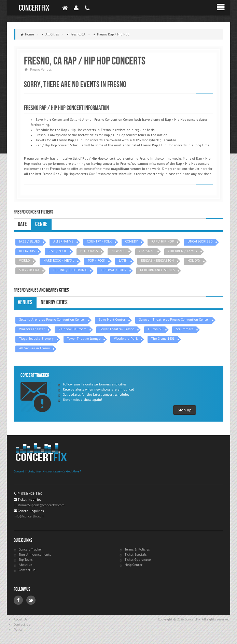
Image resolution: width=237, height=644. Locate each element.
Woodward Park (126, 339)
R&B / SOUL (58, 251)
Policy (18, 630)
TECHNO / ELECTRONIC (70, 270)
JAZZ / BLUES (29, 241)
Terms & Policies (137, 549)
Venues (25, 302)
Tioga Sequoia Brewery (36, 339)
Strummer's (185, 329)
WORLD (24, 260)
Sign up (185, 410)
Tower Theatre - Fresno (117, 329)
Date (22, 224)
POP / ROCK (96, 260)
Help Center (134, 565)
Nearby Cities (54, 302)
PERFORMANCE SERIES (157, 270)
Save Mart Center (112, 319)
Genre (41, 224)
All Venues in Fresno (34, 348)
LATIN (123, 260)
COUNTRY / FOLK (99, 241)
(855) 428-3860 (32, 493)
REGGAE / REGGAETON (157, 260)
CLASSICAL (147, 251)
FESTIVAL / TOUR (114, 270)
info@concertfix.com (29, 516)
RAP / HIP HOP (163, 241)
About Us (20, 619)
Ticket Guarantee (138, 560)
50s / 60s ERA (29, 270)
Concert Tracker (30, 549)
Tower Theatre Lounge (84, 339)
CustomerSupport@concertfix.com (39, 505)
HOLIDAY (194, 260)
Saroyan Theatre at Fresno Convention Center (174, 319)
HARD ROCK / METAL (59, 260)
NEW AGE (118, 251)
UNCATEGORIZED (200, 241)
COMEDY (131, 241)
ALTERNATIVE (63, 241)
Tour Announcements (35, 554)
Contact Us (27, 570)
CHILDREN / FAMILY (183, 251)
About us (25, 565)
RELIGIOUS (27, 251)
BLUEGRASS (89, 251)
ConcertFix (34, 8)
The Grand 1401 (163, 339)
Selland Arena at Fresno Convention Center (52, 319)
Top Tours (26, 560)
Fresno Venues (41, 69)
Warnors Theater (32, 329)
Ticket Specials (136, 554)
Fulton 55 (155, 329)
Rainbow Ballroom (72, 329)
